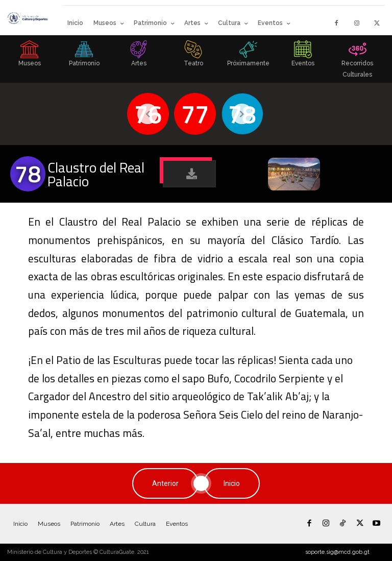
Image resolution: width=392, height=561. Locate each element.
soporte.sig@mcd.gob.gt (337, 552)
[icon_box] (29, 57)
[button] (189, 174)
